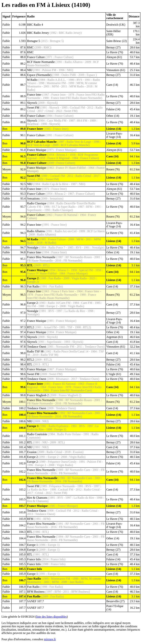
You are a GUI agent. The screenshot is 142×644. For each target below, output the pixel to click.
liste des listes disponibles (52, 617)
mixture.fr (50, 639)
